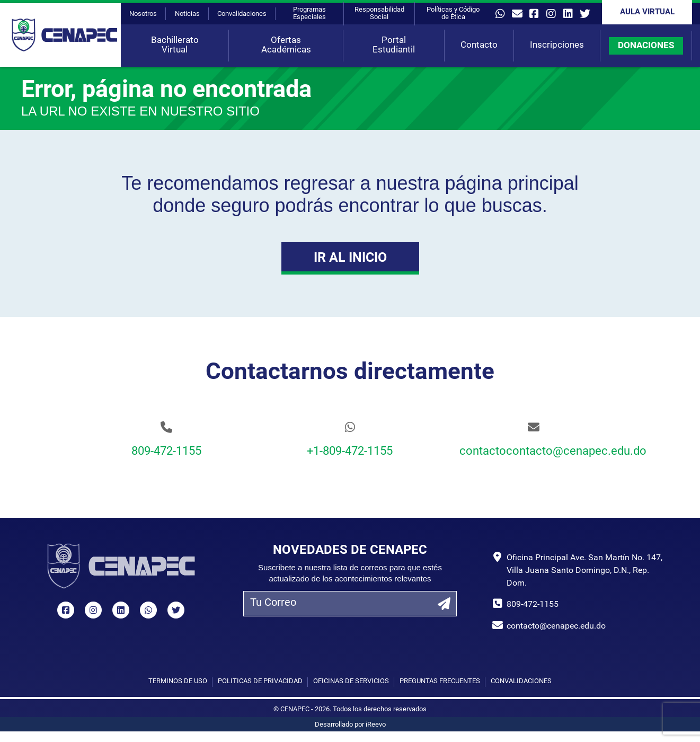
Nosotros (143, 14)
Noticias (187, 14)
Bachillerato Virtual (175, 45)
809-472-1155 (166, 452)
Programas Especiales (309, 14)
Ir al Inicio (350, 258)
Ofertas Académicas (286, 45)
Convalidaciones (242, 14)
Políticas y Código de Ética (453, 14)
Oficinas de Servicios (351, 681)
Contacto (479, 45)
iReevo (376, 725)
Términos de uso (178, 681)
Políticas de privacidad (260, 681)
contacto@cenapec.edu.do (556, 626)
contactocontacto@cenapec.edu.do (534, 452)
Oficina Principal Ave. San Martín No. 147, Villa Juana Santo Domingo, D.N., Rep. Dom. (584, 571)
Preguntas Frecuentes (440, 681)
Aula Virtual (647, 12)
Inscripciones (557, 45)
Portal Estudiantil (394, 45)
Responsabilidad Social (379, 14)
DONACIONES (646, 46)
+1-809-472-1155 (350, 452)
